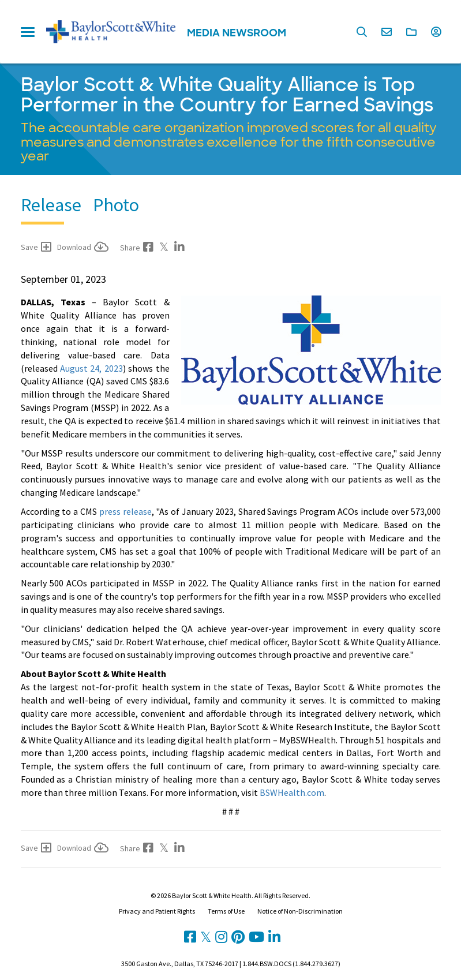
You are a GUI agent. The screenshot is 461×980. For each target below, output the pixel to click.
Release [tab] (51, 205)
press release (125, 511)
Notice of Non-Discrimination (300, 911)
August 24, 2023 (91, 368)
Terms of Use (226, 911)
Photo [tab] (116, 205)
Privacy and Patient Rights (157, 911)
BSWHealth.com (292, 792)
